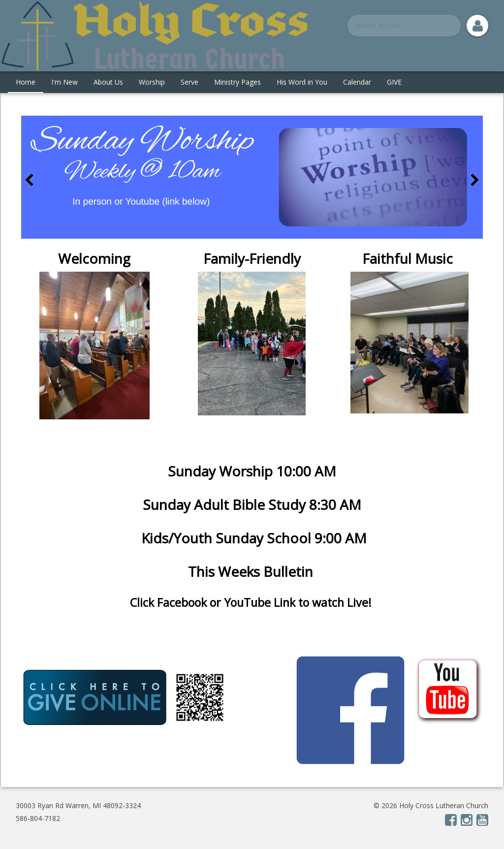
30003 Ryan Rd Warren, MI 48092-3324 (78, 805)
